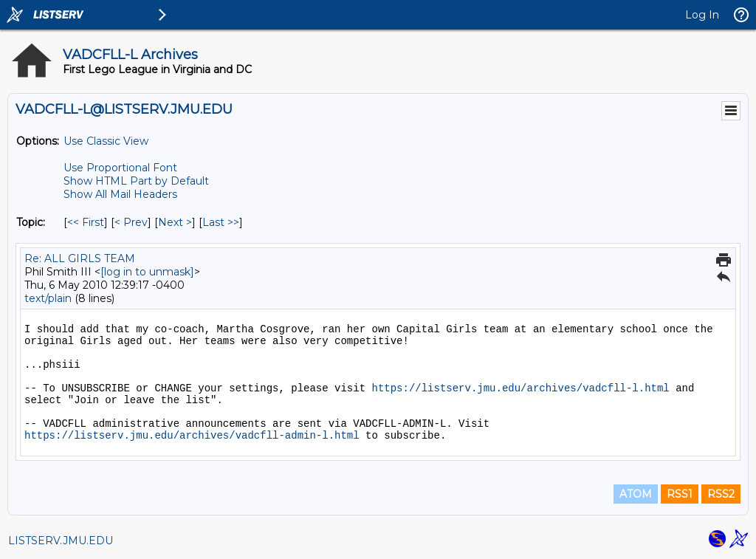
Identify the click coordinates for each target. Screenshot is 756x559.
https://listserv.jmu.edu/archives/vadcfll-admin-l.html (192, 436)
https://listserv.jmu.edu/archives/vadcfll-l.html (520, 388)
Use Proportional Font (120, 168)
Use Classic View (106, 141)
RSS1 (680, 494)
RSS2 (721, 494)
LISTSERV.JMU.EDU (61, 541)
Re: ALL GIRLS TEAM (80, 258)
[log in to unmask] (147, 272)
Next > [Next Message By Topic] (175, 222)
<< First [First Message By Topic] (86, 222)
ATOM (636, 494)
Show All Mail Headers (120, 194)
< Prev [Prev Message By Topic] (131, 222)
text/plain (48, 298)
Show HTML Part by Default (136, 181)
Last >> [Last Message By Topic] (221, 222)
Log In (702, 15)
